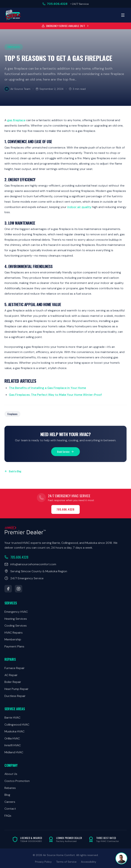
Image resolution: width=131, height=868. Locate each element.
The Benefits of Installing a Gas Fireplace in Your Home (47, 388)
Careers (10, 802)
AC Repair (11, 675)
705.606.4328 (65, 509)
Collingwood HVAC (17, 725)
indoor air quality (79, 207)
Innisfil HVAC (13, 745)
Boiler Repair (13, 682)
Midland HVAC (14, 752)
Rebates (10, 788)
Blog (7, 795)
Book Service (65, 452)
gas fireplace (16, 120)
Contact (10, 809)
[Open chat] (121, 858)
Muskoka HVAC (14, 731)
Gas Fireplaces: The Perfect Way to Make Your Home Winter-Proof (55, 395)
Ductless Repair (15, 696)
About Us (11, 774)
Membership (13, 639)
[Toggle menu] (123, 15)
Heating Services (16, 619)
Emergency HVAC (16, 612)
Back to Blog (13, 471)
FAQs (8, 816)
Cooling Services (16, 626)
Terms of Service (66, 862)
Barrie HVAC (12, 718)
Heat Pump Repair (16, 689)
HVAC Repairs (14, 633)
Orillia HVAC (12, 738)
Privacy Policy (43, 862)
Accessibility (89, 862)
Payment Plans (14, 646)
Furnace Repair (15, 668)
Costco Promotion (17, 781)
